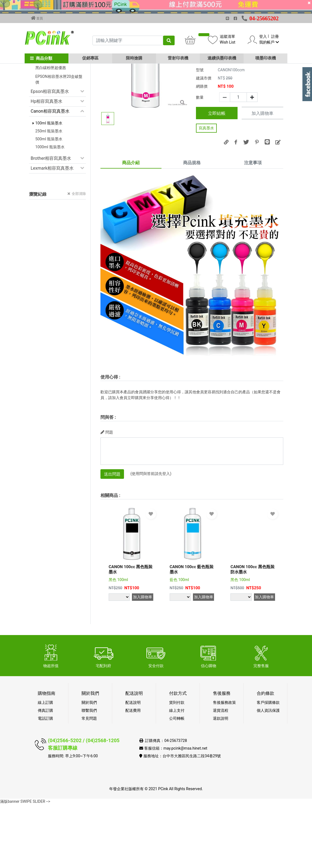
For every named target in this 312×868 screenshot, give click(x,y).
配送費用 (133, 774)
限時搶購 (134, 58)
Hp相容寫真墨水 (47, 165)
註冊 (275, 36)
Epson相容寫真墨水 (50, 155)
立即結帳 (217, 177)
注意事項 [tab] (253, 226)
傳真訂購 (45, 774)
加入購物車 (262, 177)
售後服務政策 (224, 766)
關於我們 (89, 766)
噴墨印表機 (266, 58)
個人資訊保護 (268, 774)
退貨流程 (221, 774)
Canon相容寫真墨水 (50, 175)
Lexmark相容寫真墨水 (52, 232)
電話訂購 (45, 782)
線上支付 (177, 774)
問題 (107, 496)
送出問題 (112, 538)
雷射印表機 (178, 58)
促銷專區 (90, 58)
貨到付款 (177, 766)
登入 (263, 36)
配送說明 (133, 766)
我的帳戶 (269, 42)
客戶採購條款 (268, 766)
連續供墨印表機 (222, 58)
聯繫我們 (89, 774)
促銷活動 (39, 102)
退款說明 (221, 782)
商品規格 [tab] (192, 226)
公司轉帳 (177, 782)
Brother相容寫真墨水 (51, 222)
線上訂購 (45, 766)
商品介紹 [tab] (131, 226)
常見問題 (89, 782)
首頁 (37, 18)
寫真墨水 (206, 192)
